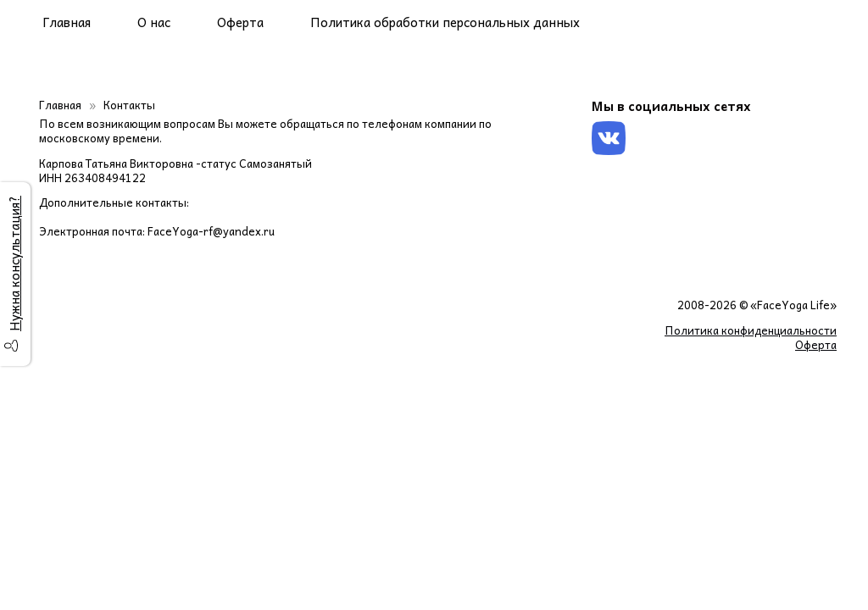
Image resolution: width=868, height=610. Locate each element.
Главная (67, 22)
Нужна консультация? (14, 263)
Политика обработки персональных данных (445, 22)
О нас (154, 22)
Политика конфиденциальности (751, 330)
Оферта (240, 22)
